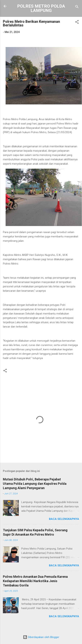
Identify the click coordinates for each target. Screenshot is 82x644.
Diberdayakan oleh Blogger (41, 637)
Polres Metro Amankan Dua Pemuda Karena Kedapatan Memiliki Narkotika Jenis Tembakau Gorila (35, 581)
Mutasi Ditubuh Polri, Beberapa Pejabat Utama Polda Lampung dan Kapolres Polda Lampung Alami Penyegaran (35, 484)
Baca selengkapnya (64, 519)
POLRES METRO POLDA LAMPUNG (41, 8)
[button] (77, 23)
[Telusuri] (77, 7)
